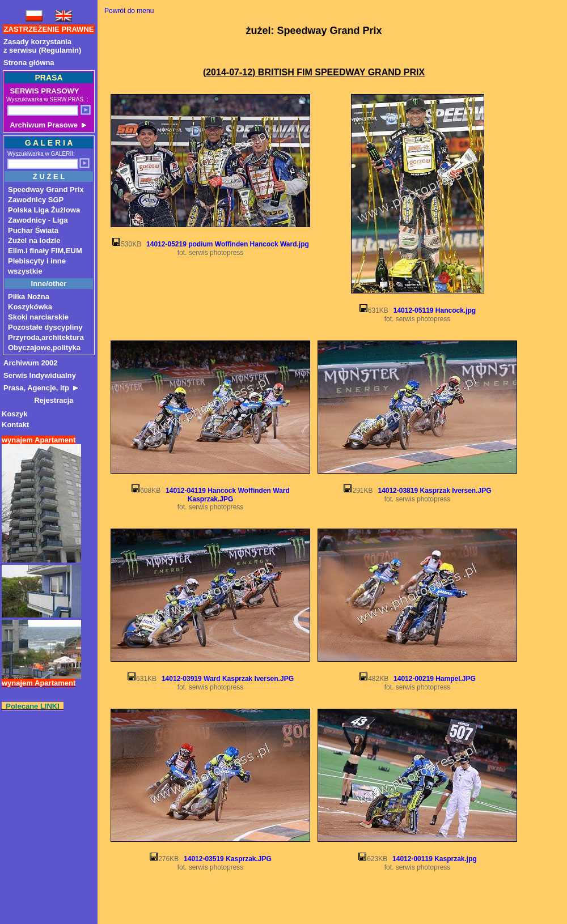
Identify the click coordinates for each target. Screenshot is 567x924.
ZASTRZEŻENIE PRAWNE (49, 29)
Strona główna (29, 63)
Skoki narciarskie (38, 317)
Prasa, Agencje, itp (41, 388)
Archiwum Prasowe (47, 125)
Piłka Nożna (29, 297)
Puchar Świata (33, 230)
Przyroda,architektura (46, 337)
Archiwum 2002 (30, 363)
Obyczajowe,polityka (44, 348)
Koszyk (15, 414)
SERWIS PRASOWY (43, 91)
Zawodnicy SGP (36, 200)
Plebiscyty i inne (37, 261)
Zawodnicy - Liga (38, 220)
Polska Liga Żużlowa (44, 210)
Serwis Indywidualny (40, 375)
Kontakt (15, 425)
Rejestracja (39, 400)
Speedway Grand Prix (46, 190)
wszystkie (25, 271)
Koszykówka (30, 307)
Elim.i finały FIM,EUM (45, 251)
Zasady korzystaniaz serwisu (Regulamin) (42, 46)
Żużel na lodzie (34, 240)
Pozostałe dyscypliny (45, 327)
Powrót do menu (129, 11)
